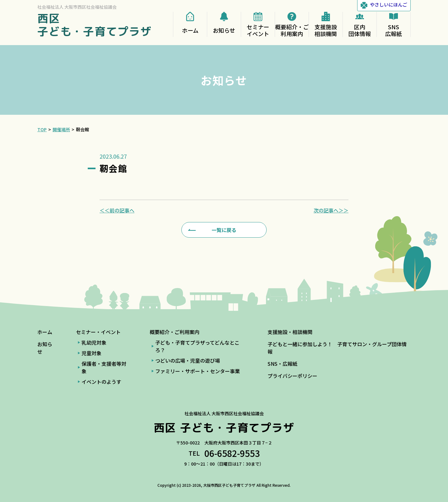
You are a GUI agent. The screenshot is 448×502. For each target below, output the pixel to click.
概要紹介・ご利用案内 (175, 332)
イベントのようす (101, 382)
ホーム (45, 332)
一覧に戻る (224, 230)
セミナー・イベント (98, 332)
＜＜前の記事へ (117, 210)
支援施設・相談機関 (290, 332)
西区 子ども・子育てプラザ (95, 25)
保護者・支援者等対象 (104, 367)
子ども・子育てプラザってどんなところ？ (197, 346)
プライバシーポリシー (292, 376)
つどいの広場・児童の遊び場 (188, 360)
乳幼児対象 (94, 342)
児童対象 (91, 353)
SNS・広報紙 (282, 364)
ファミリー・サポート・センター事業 (198, 371)
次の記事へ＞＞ (331, 210)
